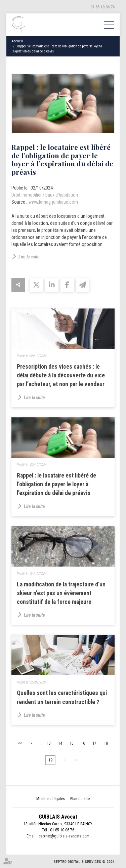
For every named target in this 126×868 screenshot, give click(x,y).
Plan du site (80, 799)
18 (106, 743)
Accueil (17, 41)
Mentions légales (51, 799)
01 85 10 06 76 (102, 7)
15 (72, 743)
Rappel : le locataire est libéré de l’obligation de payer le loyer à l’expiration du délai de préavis (56, 484)
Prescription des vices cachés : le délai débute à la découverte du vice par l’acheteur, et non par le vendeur (61, 376)
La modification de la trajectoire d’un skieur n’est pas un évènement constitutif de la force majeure (61, 593)
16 (83, 743)
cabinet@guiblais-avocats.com (64, 836)
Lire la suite (29, 257)
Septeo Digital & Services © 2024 (84, 862)
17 (94, 743)
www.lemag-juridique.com (53, 202)
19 (50, 760)
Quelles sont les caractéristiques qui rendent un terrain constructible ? (62, 697)
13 (49, 743)
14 (60, 743)
